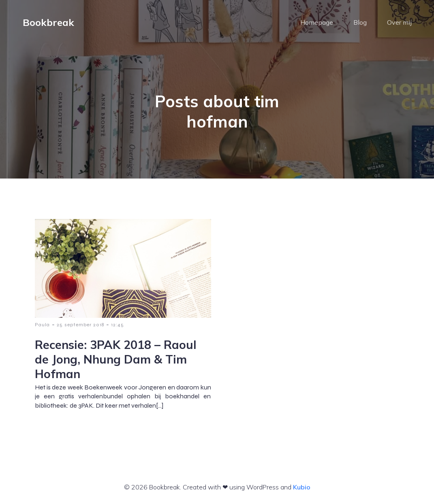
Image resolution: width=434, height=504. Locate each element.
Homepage (317, 22)
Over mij (399, 22)
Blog (360, 22)
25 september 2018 (80, 325)
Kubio (302, 487)
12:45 (118, 325)
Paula (42, 325)
